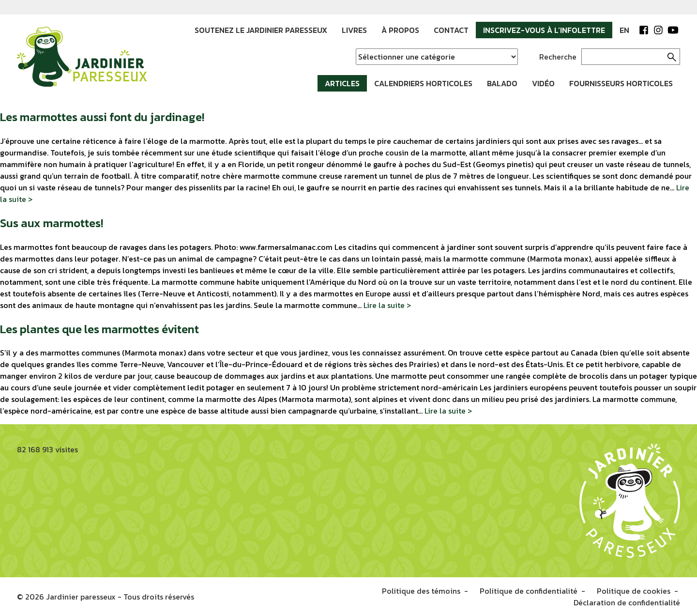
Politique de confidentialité (529, 591)
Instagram (658, 30)
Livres (354, 30)
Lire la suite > (387, 305)
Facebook (644, 30)
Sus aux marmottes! (52, 223)
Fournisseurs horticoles (621, 83)
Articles (342, 83)
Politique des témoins (421, 591)
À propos (400, 30)
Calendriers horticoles (423, 83)
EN (624, 30)
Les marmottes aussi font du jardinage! (102, 117)
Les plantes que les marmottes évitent (99, 329)
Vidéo (543, 83)
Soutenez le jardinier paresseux (261, 30)
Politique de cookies (634, 591)
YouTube (673, 30)
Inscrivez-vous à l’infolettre (544, 30)
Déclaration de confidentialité (627, 602)
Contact (451, 30)
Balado (502, 83)
